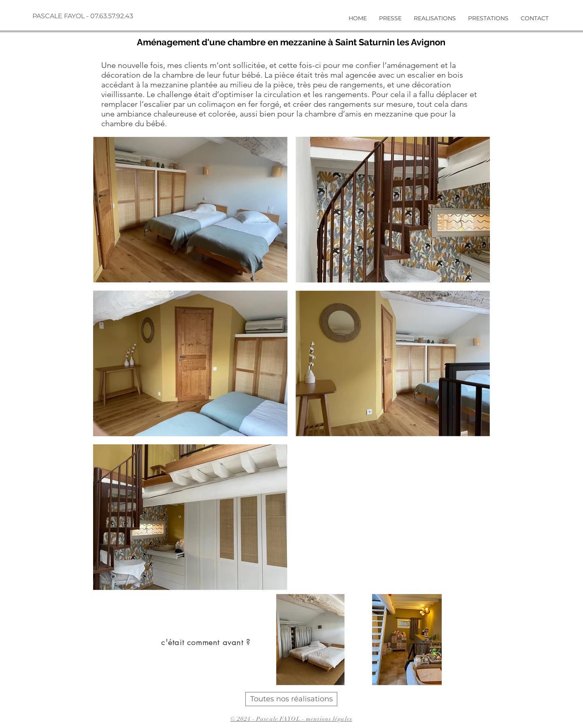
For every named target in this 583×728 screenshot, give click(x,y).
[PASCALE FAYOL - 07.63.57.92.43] (84, 16)
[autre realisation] (461, 698)
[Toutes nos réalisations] (291, 699)
